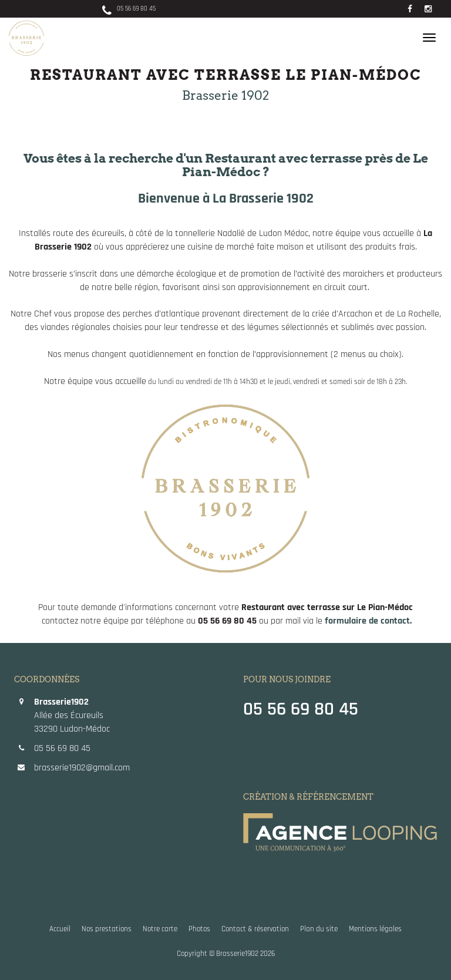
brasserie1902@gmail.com (82, 768)
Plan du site (319, 929)
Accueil (60, 929)
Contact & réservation (255, 929)
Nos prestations (107, 929)
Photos (199, 929)
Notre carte (160, 929)
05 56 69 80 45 (128, 9)
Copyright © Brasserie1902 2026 (226, 954)
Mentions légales (375, 929)
